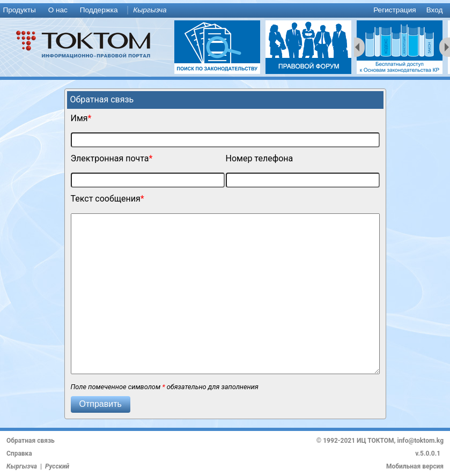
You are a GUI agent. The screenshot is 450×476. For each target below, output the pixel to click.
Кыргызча (150, 10)
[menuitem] (21, 10)
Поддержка (99, 10)
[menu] (225, 10)
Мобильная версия (415, 466)
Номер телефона (260, 158)
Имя (79, 118)
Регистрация (394, 10)
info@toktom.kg (420, 441)
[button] (101, 404)
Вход (435, 10)
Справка (19, 453)
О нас (58, 10)
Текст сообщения (106, 199)
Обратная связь (31, 441)
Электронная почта (110, 158)
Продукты (19, 10)
